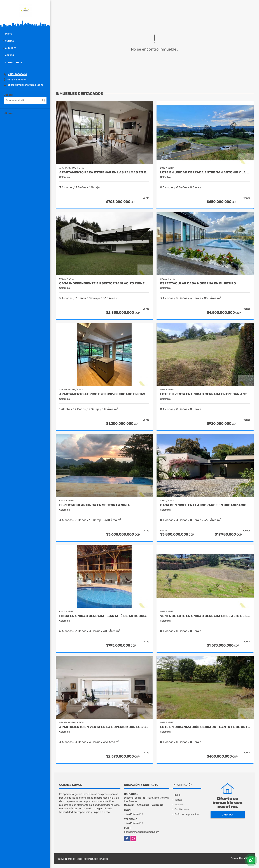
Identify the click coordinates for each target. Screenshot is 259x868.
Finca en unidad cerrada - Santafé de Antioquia (103, 616)
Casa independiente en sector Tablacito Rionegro (104, 283)
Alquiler (11, 48)
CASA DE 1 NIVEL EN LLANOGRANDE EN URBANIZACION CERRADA (205, 505)
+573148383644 (17, 74)
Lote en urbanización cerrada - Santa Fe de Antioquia (205, 727)
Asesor (10, 55)
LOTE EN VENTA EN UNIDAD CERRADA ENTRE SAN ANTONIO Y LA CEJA (205, 394)
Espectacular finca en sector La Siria (94, 505)
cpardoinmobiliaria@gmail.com (25, 85)
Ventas (10, 41)
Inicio (9, 34)
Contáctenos (13, 63)
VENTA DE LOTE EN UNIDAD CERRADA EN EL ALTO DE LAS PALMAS (205, 616)
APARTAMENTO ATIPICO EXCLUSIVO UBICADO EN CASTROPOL (104, 394)
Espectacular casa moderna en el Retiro (198, 283)
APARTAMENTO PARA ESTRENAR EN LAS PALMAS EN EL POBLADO (104, 172)
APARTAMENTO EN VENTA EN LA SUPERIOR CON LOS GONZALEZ (104, 727)
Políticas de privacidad (187, 814)
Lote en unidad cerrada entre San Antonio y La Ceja (205, 172)
